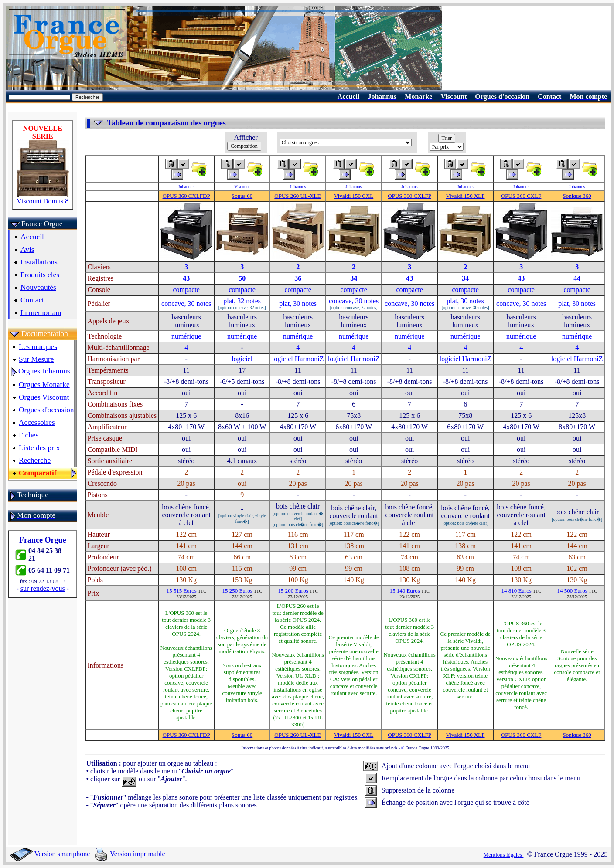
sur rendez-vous (43, 588)
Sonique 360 (577, 196)
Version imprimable (130, 854)
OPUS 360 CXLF (521, 196)
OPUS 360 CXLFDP (186, 196)
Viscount (242, 187)
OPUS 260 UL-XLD (298, 196)
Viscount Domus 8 (43, 198)
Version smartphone (50, 854)
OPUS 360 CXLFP (409, 196)
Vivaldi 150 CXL (354, 196)
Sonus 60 (242, 196)
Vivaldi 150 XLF (466, 196)
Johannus (186, 187)
